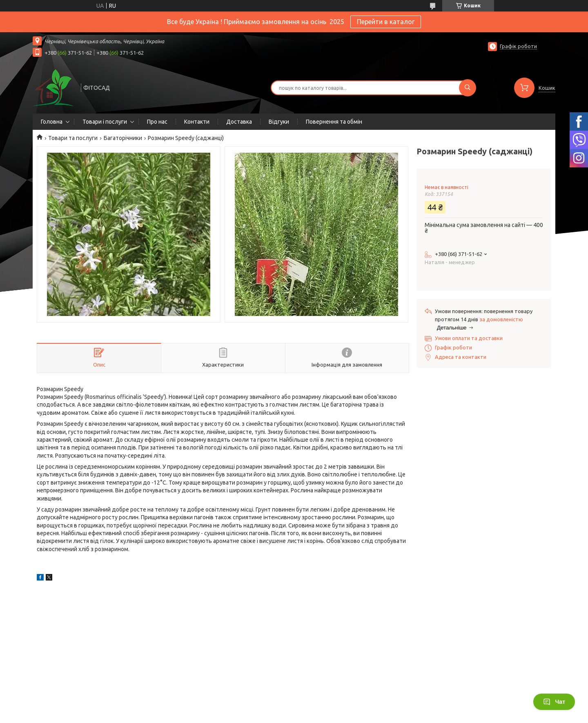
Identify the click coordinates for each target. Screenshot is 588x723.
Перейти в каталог (386, 22)
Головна (52, 122)
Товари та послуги (73, 138)
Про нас (157, 122)
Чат (554, 702)
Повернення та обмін (334, 122)
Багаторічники (123, 138)
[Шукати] (468, 88)
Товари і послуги (105, 122)
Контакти (197, 122)
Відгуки (279, 122)
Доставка (239, 122)
